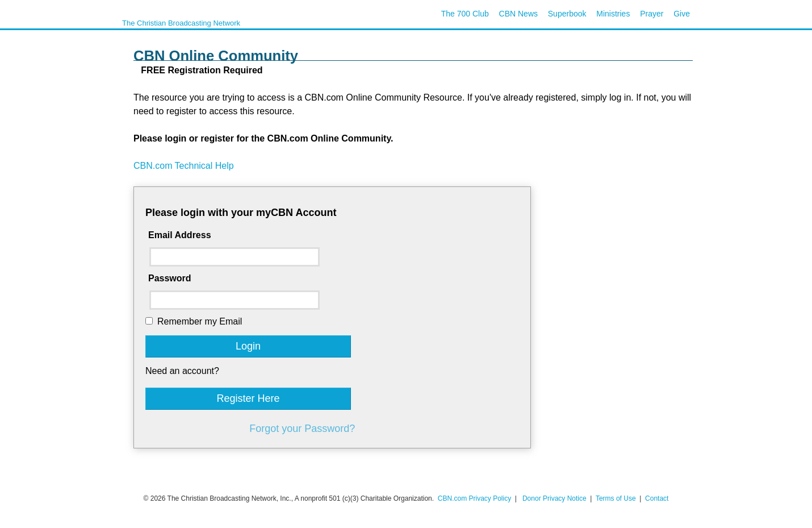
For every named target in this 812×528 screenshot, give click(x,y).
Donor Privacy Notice (554, 498)
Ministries (613, 14)
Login (248, 346)
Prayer (652, 14)
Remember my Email (200, 321)
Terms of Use (617, 498)
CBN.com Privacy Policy (474, 498)
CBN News (518, 14)
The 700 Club (465, 14)
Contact (657, 498)
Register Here (248, 398)
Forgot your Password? (302, 429)
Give (682, 14)
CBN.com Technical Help (184, 166)
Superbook (567, 14)
